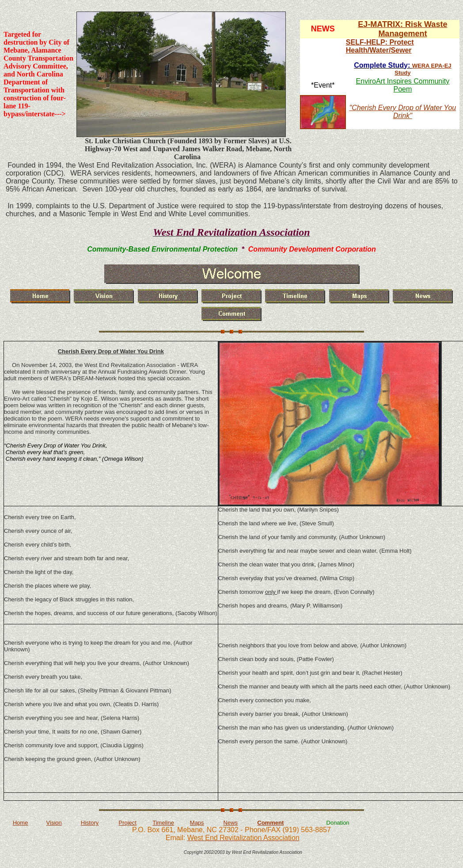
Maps (197, 823)
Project (127, 823)
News (231, 823)
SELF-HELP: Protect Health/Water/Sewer (380, 46)
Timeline (163, 823)
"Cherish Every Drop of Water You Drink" (403, 112)
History (90, 823)
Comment (270, 823)
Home (21, 823)
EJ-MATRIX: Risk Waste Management (402, 29)
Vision (54, 823)
